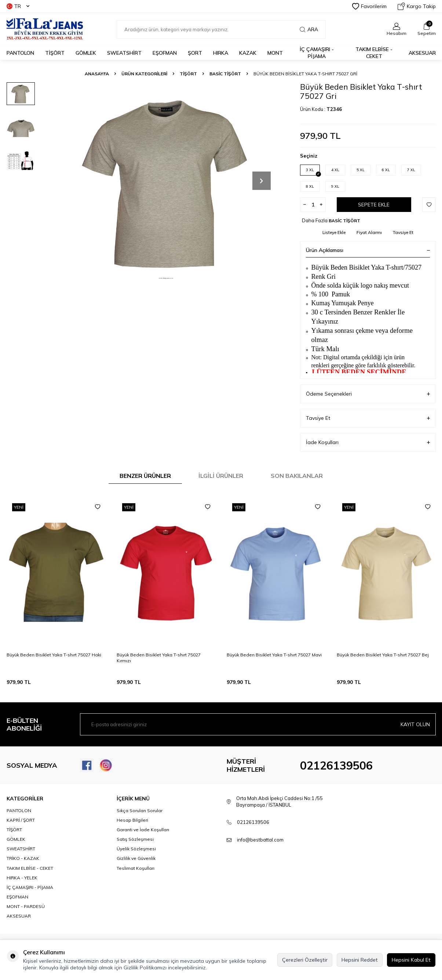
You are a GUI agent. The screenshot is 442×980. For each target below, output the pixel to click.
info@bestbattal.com (260, 840)
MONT (275, 53)
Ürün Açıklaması (368, 250)
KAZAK (248, 53)
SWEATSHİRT (124, 53)
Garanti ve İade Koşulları (143, 830)
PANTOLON (20, 53)
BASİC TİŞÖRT (225, 74)
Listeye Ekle (334, 232)
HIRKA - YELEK (22, 878)
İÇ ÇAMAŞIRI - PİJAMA (317, 53)
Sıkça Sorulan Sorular (140, 810)
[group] (166, 181)
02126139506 (336, 765)
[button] (262, 181)
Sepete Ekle (374, 205)
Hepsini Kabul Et (411, 960)
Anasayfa (97, 74)
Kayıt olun (415, 724)
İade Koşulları (368, 442)
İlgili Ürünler (221, 476)
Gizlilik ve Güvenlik (136, 858)
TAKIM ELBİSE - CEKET (374, 53)
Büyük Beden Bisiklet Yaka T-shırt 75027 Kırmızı (159, 658)
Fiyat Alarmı (369, 232)
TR (18, 6)
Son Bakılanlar (297, 476)
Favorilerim (369, 6)
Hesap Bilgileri (132, 820)
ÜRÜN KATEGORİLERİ (144, 74)
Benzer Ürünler (145, 476)
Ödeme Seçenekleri (368, 394)
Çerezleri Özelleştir (305, 960)
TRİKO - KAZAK (23, 858)
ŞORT (195, 53)
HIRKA (221, 53)
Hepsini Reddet (360, 960)
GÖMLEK (86, 53)
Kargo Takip (417, 6)
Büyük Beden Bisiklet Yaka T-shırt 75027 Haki (54, 655)
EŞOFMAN (165, 53)
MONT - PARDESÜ (26, 906)
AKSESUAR (422, 53)
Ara (309, 29)
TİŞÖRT (55, 53)
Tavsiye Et (403, 232)
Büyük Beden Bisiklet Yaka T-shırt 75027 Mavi (274, 655)
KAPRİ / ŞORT (21, 820)
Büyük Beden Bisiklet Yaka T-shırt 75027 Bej (383, 655)
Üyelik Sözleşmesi (136, 849)
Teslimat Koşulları (136, 868)
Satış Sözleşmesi (135, 839)
